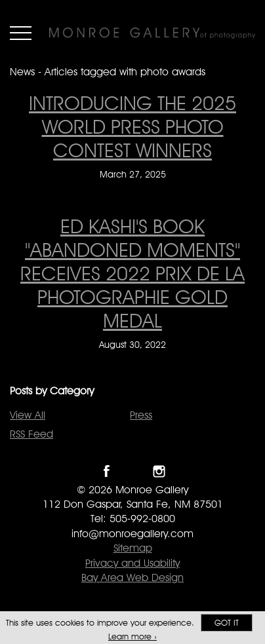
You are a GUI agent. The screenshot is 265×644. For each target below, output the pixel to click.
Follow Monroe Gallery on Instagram (159, 471)
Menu (21, 33)
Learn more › (132, 636)
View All (28, 415)
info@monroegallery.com (132, 534)
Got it (227, 623)
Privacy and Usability (132, 563)
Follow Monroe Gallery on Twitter (133, 471)
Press (141, 415)
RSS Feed (31, 434)
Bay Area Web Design (132, 578)
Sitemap (133, 548)
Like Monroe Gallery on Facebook (107, 471)
